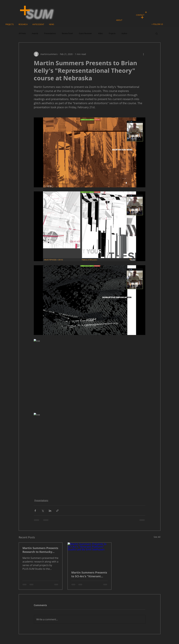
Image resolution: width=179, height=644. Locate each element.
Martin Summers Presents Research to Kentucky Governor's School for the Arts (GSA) (40, 550)
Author (124, 33)
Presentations (50, 33)
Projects (112, 33)
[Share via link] (57, 511)
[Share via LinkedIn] (50, 511)
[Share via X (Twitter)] (43, 511)
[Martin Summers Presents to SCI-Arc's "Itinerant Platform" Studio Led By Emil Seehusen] (89, 555)
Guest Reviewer (85, 33)
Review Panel (67, 33)
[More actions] (144, 54)
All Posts (22, 33)
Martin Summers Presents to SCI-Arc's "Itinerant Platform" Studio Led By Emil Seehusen (89, 574)
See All (157, 537)
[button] (158, 24)
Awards (35, 33)
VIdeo (100, 33)
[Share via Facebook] (35, 511)
